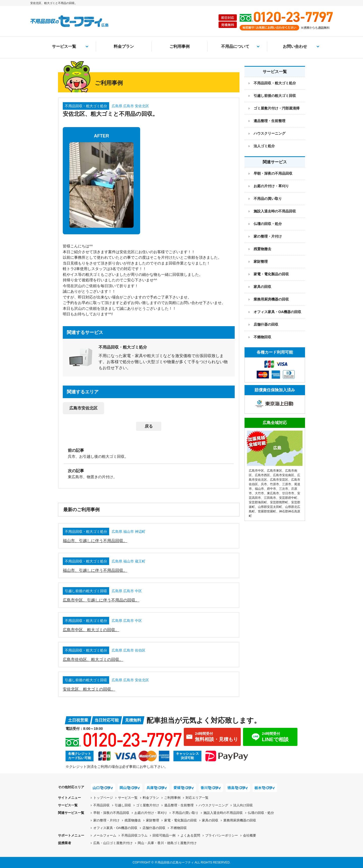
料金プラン (124, 46)
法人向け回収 (243, 805)
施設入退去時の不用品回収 (275, 211)
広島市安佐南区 (284, 475)
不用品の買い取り (268, 199)
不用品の (185, 813)
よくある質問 (190, 835)
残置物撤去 (262, 249)
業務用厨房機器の (271, 299)
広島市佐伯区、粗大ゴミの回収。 (93, 659)
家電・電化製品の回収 (271, 274)
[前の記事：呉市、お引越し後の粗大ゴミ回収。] (149, 453)
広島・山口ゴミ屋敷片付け (113, 843)
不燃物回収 (262, 337)
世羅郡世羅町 (267, 511)
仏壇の (261, 813)
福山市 (259, 489)
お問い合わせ (295, 46)
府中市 (271, 489)
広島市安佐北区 (83, 408)
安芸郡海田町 (258, 502)
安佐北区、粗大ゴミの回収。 (89, 689)
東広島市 (273, 493)
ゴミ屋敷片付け (148, 805)
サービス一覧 (64, 46)
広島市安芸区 (279, 480)
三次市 (284, 489)
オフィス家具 (277, 312)
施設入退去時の (223, 813)
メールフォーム (105, 835)
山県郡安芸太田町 (270, 507)
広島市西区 (262, 475)
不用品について (235, 46)
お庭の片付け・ (151, 813)
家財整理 (261, 261)
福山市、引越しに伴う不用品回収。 (95, 541)
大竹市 (259, 493)
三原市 (287, 484)
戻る (149, 426)
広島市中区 (256, 471)
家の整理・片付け (268, 236)
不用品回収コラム (134, 835)
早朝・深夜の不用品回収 (273, 173)
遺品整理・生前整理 (269, 121)
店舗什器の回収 (266, 324)
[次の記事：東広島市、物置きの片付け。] (149, 473)
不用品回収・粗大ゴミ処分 (275, 83)
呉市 (264, 484)
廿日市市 (288, 493)
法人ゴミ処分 (264, 146)
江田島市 (270, 498)
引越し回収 (123, 805)
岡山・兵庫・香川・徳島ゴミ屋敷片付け (167, 843)
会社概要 (250, 835)
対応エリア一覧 (197, 798)
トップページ (103, 798)
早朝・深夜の (111, 813)
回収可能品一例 (164, 835)
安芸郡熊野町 (279, 502)
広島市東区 (275, 471)
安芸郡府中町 (288, 498)
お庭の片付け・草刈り (271, 186)
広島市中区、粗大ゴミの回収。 (91, 630)
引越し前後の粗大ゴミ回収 (275, 96)
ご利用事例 (179, 46)
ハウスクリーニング (269, 133)
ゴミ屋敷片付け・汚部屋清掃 (277, 108)
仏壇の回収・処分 (268, 224)
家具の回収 (262, 287)
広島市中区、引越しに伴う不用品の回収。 (101, 600)
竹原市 (275, 484)
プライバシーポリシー (222, 835)
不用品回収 (101, 805)
